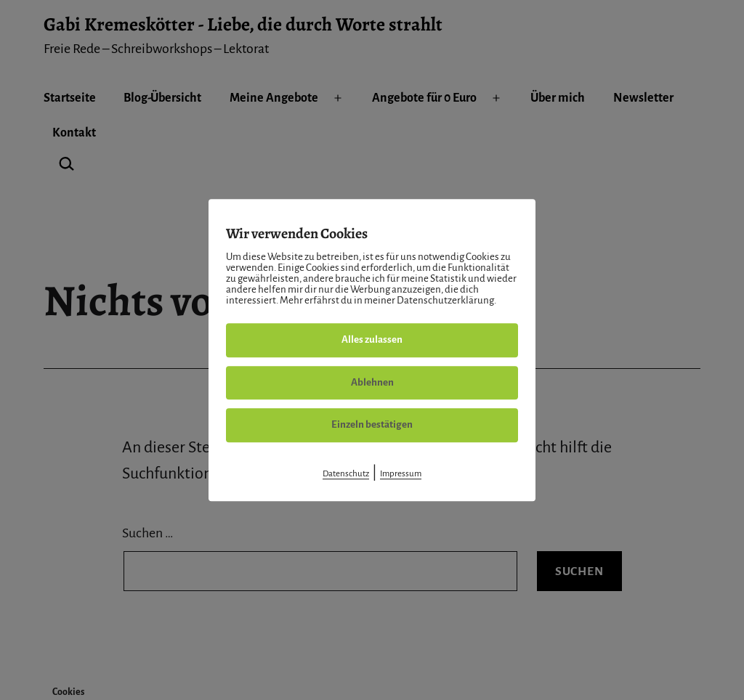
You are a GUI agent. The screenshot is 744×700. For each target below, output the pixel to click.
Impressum (401, 474)
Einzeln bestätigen (372, 424)
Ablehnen (372, 382)
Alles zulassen (372, 339)
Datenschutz (346, 474)
